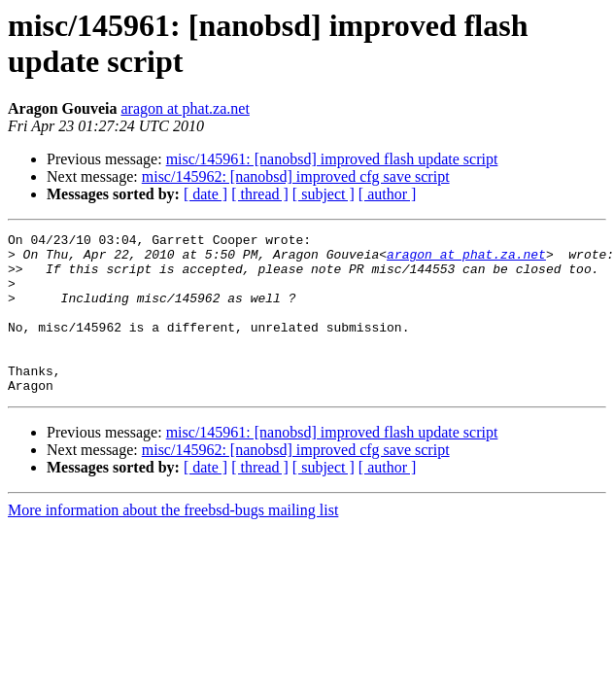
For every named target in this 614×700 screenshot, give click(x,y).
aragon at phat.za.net (185, 108)
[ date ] (205, 194)
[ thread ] (260, 194)
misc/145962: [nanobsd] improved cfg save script (296, 176)
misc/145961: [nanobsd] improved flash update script (332, 159)
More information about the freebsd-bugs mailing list (173, 542)
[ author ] (388, 194)
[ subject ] (324, 194)
